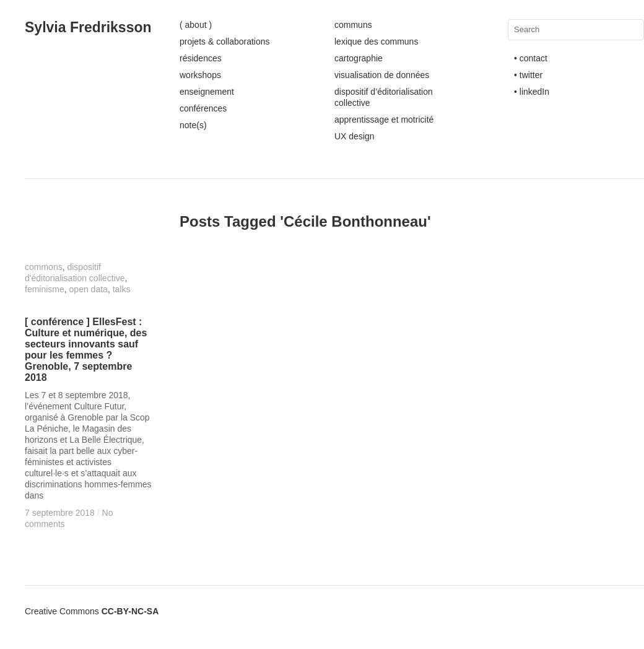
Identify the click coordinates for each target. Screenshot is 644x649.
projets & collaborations (225, 41)
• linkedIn (532, 92)
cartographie (359, 58)
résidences (201, 58)
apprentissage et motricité (384, 120)
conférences (203, 108)
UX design (355, 136)
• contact (531, 58)
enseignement (207, 92)
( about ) (196, 25)
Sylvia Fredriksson (88, 27)
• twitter (528, 75)
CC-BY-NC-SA (130, 611)
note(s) (193, 125)
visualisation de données (382, 75)
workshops (200, 75)
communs (353, 25)
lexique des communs (376, 41)
